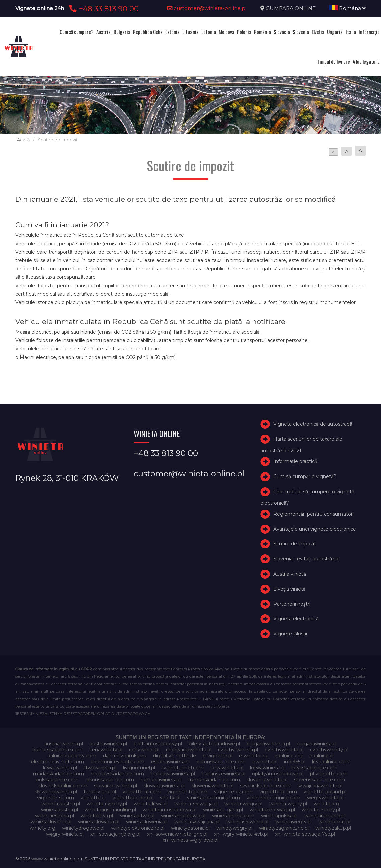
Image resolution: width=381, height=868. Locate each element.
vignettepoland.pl (133, 798)
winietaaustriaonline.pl (110, 810)
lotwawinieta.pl (267, 768)
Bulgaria (122, 32)
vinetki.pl (170, 798)
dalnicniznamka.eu (125, 756)
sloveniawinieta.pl (267, 780)
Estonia (173, 32)
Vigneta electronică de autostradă (313, 424)
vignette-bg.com (187, 792)
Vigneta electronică (296, 619)
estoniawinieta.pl (170, 762)
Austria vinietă (290, 574)
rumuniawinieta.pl (161, 780)
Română (347, 8)
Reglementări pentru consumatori (313, 514)
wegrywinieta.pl (325, 798)
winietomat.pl (334, 822)
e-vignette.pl (217, 756)
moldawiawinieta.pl (173, 774)
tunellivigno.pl (100, 792)
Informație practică (295, 461)
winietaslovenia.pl (51, 822)
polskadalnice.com (57, 780)
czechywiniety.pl (329, 750)
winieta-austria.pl (61, 804)
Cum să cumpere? (77, 32)
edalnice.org (288, 756)
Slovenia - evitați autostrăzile (307, 559)
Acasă (23, 140)
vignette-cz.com (233, 792)
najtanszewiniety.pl (223, 774)
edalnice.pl (322, 756)
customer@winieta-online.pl (207, 8)
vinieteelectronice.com (274, 798)
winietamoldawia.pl (183, 816)
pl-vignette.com (329, 774)
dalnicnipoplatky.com (72, 756)
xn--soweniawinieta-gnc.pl (177, 834)
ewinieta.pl (265, 762)
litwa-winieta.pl (60, 768)
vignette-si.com (56, 798)
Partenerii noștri (292, 604)
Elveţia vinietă (289, 589)
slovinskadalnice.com (63, 786)
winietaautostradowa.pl (169, 810)
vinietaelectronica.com (214, 798)
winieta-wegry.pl (243, 804)
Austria (104, 32)
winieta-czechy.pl (107, 804)
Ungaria (335, 32)
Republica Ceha (148, 32)
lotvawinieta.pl (227, 768)
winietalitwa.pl (97, 816)
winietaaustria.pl (59, 810)
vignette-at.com (142, 792)
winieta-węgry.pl (288, 804)
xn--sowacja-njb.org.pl (115, 834)
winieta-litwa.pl (151, 804)
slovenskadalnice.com (319, 780)
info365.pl (295, 762)
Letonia (209, 32)
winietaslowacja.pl (99, 822)
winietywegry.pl (234, 828)
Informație (369, 32)
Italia (351, 32)
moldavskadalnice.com (117, 774)
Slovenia (301, 32)
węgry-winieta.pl (65, 834)
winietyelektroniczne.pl (138, 828)
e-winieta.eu (253, 756)
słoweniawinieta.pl (56, 792)
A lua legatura (366, 61)
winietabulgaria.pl (223, 810)
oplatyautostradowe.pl (278, 774)
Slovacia (282, 32)
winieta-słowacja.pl (196, 804)
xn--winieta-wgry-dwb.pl (191, 840)
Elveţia (318, 32)
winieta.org (327, 804)
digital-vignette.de (174, 756)
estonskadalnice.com (221, 762)
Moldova (226, 32)
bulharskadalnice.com (58, 750)
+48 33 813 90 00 (103, 9)
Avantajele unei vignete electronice (315, 529)
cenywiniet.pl (144, 750)
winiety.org (43, 828)
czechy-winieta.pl (238, 750)
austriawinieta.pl (108, 744)
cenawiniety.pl (106, 750)
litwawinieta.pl (100, 768)
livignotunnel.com (183, 768)
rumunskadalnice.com (214, 780)
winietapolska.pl (279, 816)
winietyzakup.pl (333, 828)
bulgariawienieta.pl (268, 744)
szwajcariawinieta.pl (320, 786)
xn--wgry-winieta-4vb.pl (241, 834)
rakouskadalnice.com (110, 780)
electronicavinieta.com (58, 762)
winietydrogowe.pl (83, 828)
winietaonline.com (233, 816)
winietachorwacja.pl (272, 810)
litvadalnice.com (331, 762)
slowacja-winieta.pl (116, 786)
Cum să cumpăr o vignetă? (305, 476)
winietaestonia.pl (55, 816)
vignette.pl (93, 798)
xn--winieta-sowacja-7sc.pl (305, 834)
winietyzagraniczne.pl (284, 828)
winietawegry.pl (293, 822)
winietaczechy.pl (321, 810)
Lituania (191, 32)
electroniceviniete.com (118, 762)
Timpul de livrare (333, 61)
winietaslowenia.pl (147, 822)
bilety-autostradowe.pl (214, 744)
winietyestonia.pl (190, 828)
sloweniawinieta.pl (212, 786)
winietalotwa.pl (137, 816)
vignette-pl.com (278, 792)
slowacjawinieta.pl (164, 786)
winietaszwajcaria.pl (197, 822)
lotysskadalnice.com (315, 768)
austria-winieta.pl (64, 744)
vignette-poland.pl (325, 792)
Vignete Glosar (290, 634)
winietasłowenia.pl (247, 822)
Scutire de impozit (295, 544)
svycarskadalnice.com (265, 786)
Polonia (244, 32)
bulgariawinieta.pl (317, 744)
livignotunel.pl (139, 768)
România (262, 32)
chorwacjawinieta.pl (189, 750)
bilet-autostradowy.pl (158, 744)
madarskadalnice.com (59, 774)
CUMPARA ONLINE (291, 8)
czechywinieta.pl (284, 750)
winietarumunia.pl (325, 816)
